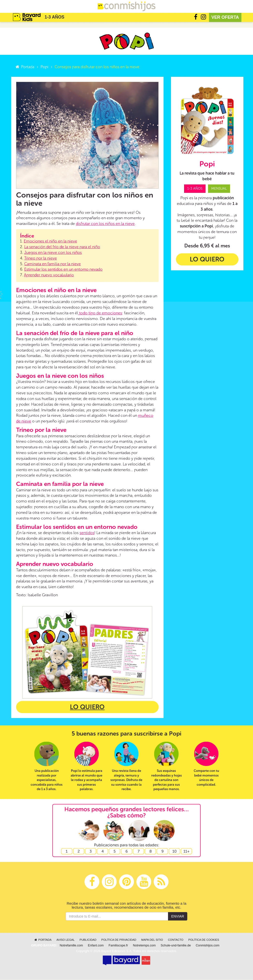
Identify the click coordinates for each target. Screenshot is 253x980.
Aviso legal (66, 940)
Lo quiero (87, 707)
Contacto (176, 940)
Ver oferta (225, 17)
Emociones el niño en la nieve (50, 241)
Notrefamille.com (71, 946)
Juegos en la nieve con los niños (53, 253)
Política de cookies (204, 940)
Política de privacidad (119, 940)
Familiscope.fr (118, 946)
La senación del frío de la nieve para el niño (62, 247)
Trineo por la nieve (41, 258)
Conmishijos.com (208, 946)
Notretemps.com (144, 946)
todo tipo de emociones (100, 313)
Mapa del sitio (152, 940)
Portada (25, 67)
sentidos (87, 533)
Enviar (178, 917)
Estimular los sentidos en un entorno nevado (63, 270)
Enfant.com (96, 946)
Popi (44, 67)
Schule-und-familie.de (176, 946)
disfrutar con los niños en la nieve (105, 224)
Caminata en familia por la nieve (53, 264)
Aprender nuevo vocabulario (49, 275)
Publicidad (88, 940)
